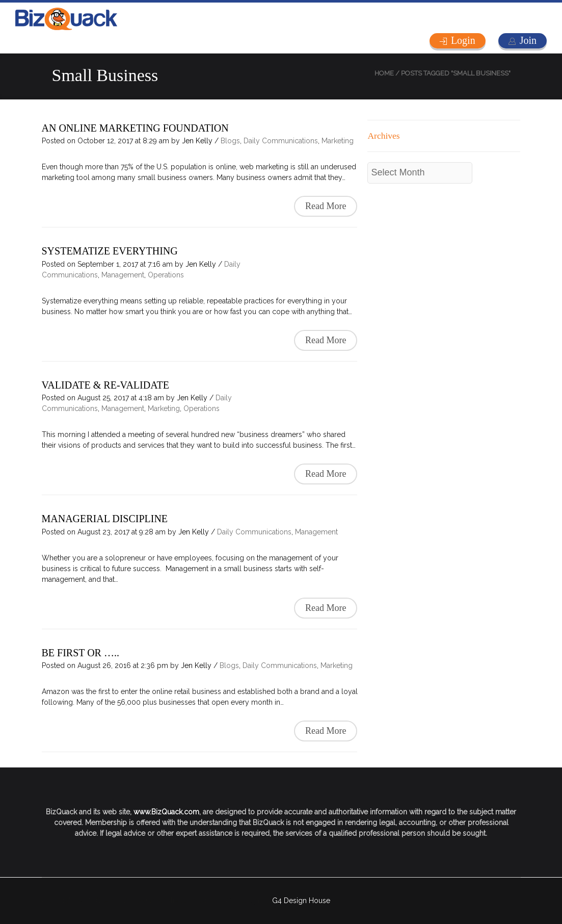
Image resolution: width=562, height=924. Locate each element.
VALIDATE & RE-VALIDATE (105, 385)
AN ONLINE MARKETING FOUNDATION (135, 128)
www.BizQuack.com (166, 812)
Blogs (230, 141)
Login (463, 40)
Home (384, 73)
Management (123, 275)
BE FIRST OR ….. (81, 653)
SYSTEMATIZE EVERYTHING (110, 251)
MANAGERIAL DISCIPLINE (105, 519)
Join (528, 40)
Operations (166, 275)
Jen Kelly (197, 141)
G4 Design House (301, 901)
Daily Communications (281, 141)
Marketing (338, 141)
